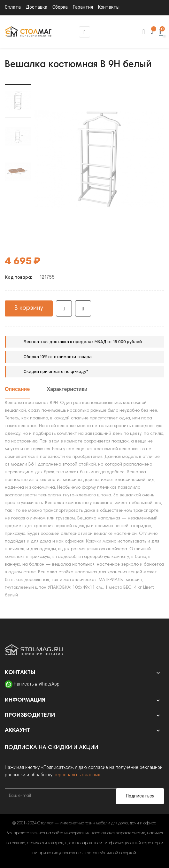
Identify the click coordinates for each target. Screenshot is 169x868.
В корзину (29, 308)
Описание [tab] (17, 390)
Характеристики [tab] (67, 390)
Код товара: (18, 278)
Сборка (60, 7)
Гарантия (83, 7)
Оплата (13, 7)
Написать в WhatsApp (37, 684)
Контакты (109, 7)
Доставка (37, 7)
